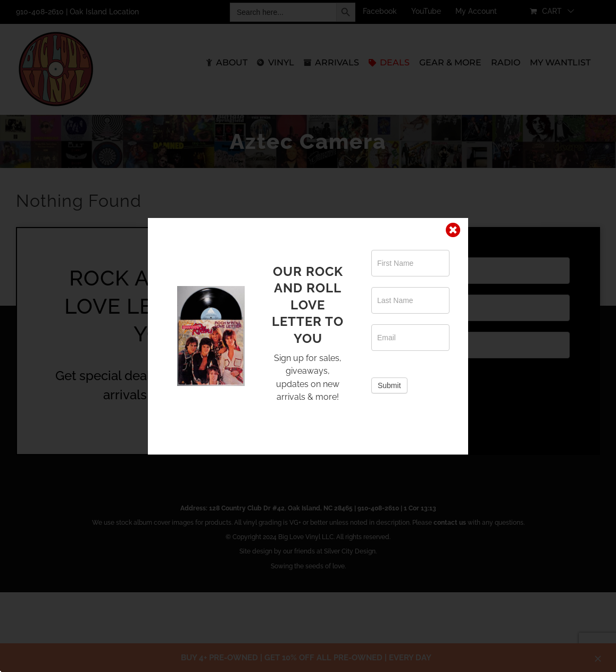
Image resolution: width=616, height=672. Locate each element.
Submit (389, 385)
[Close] (453, 230)
